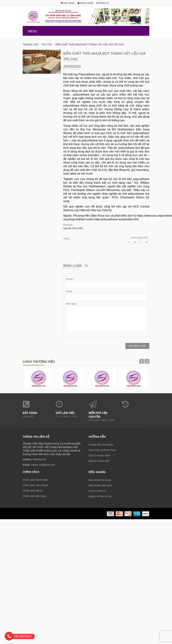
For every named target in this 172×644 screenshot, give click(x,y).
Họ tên (69, 279)
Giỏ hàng (68, 3)
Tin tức (47, 44)
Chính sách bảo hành (34, 496)
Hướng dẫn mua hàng (101, 445)
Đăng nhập (85, 3)
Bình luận (71, 304)
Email (69, 291)
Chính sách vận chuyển (36, 485)
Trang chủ (31, 44)
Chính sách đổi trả (33, 491)
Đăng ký (103, 3)
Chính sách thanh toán (35, 480)
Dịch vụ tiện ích (97, 491)
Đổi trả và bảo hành (99, 455)
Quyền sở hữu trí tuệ (100, 496)
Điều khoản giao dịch (100, 485)
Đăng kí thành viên (99, 461)
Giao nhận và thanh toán (102, 450)
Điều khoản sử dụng (100, 480)
